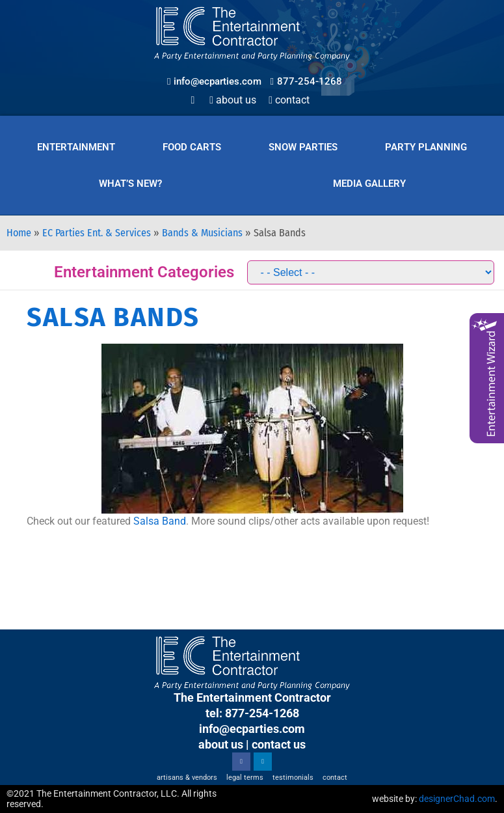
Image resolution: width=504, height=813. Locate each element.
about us (221, 744)
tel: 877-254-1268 (252, 713)
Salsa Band (160, 521)
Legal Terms (245, 778)
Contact (289, 100)
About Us (233, 100)
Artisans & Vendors (187, 778)
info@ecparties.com (252, 729)
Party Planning (426, 147)
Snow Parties (303, 147)
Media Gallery (369, 184)
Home (19, 233)
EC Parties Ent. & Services (97, 233)
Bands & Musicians (202, 233)
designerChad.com (457, 799)
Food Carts (192, 147)
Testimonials (293, 778)
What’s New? (130, 184)
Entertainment (76, 147)
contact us (279, 744)
